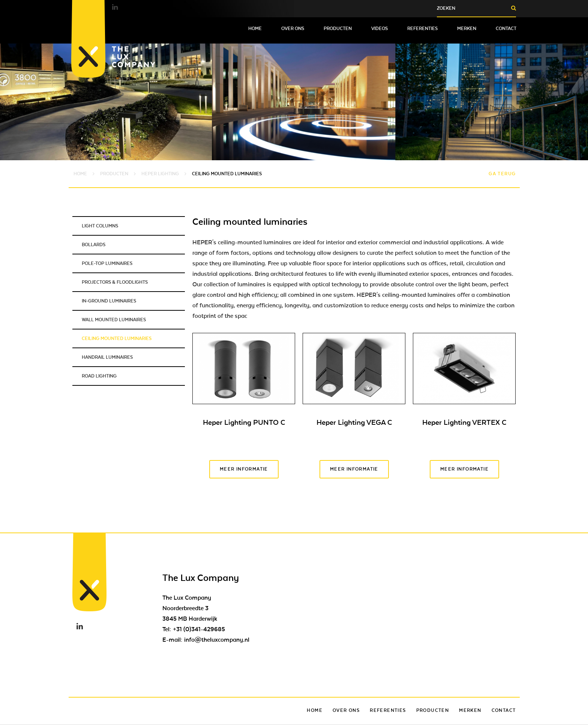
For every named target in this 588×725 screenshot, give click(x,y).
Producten (338, 29)
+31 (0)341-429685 (199, 629)
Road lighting (99, 376)
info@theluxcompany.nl (217, 640)
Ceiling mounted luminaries (117, 338)
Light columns (100, 226)
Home (255, 29)
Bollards (94, 245)
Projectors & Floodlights (115, 282)
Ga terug (502, 174)
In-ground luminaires (109, 301)
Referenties (422, 29)
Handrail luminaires (107, 357)
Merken (467, 29)
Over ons (293, 29)
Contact (506, 29)
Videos (379, 29)
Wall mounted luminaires (114, 320)
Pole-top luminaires (107, 263)
